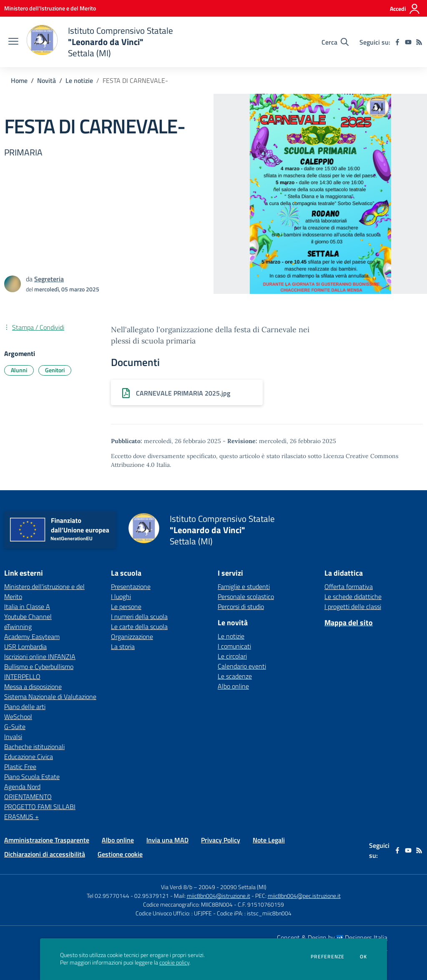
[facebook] (397, 42)
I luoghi (121, 597)
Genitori (55, 370)
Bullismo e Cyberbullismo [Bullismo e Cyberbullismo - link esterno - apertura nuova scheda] (39, 667)
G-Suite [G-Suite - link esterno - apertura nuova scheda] (15, 727)
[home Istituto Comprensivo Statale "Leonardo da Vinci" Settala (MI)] (100, 42)
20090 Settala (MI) (243, 887)
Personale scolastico (246, 597)
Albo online (233, 686)
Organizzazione (132, 637)
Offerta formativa (349, 586)
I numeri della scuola (139, 617)
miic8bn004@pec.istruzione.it (304, 896)
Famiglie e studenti (244, 586)
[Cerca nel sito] (335, 42)
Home (19, 80)
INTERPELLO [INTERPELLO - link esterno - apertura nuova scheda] (22, 677)
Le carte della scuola (139, 627)
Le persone (126, 607)
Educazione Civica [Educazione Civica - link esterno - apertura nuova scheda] (29, 757)
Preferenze (328, 957)
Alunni (19, 370)
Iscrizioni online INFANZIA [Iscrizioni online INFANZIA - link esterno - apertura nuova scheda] (40, 657)
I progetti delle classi (353, 607)
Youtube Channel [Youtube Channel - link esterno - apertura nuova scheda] (28, 617)
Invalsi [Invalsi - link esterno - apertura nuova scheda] (13, 737)
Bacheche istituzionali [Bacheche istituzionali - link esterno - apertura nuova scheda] (34, 747)
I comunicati (234, 646)
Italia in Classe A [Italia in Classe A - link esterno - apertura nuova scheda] (27, 607)
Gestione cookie (120, 854)
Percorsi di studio (241, 607)
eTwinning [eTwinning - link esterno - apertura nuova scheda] (18, 627)
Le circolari (232, 656)
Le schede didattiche (353, 597)
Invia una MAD (167, 840)
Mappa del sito (349, 623)
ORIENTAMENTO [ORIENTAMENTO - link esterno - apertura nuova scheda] (28, 797)
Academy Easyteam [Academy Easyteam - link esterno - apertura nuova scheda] (32, 637)
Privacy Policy (221, 840)
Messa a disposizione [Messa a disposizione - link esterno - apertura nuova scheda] (33, 687)
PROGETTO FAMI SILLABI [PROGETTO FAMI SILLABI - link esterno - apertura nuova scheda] (40, 807)
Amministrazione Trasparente (47, 840)
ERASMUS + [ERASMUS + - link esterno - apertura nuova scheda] (21, 817)
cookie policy (174, 962)
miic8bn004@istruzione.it (219, 896)
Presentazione (131, 586)
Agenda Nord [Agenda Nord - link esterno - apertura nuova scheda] (22, 787)
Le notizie (79, 80)
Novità (46, 80)
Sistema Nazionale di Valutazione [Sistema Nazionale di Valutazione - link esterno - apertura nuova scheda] (50, 697)
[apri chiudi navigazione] (13, 42)
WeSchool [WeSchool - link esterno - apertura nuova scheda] (18, 717)
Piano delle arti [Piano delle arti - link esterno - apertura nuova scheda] (25, 707)
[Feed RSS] (419, 42)
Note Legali (269, 840)
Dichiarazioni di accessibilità (45, 854)
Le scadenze (235, 676)
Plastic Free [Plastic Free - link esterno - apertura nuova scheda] (20, 767)
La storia (123, 647)
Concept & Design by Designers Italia (332, 937)
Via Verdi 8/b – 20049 (189, 887)
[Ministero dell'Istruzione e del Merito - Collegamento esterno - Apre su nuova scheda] (50, 8)
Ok (364, 957)
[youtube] (408, 42)
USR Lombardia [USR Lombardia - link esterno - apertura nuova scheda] (25, 647)
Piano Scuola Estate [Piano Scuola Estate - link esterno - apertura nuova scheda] (32, 777)
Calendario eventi (242, 666)
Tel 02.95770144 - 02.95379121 (128, 896)
